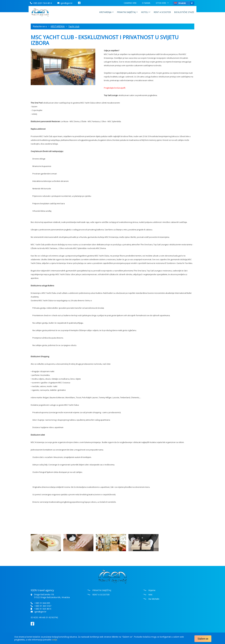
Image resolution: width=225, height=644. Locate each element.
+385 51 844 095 (42, 603)
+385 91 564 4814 (43, 609)
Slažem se (203, 639)
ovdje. (55, 640)
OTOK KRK (162, 3)
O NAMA (146, 3)
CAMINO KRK (130, 3)
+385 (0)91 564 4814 (41, 3)
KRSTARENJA (106, 12)
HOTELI (146, 12)
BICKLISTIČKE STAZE (184, 12)
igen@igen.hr (65, 3)
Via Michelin (154, 599)
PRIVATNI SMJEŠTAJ (127, 12)
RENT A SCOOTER (162, 12)
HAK (150, 595)
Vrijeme (152, 590)
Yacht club (74, 26)
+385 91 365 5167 (43, 606)
